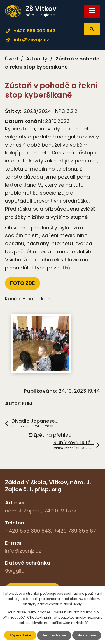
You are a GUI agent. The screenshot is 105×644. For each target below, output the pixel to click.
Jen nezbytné (54, 635)
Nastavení (87, 635)
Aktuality (37, 59)
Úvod (11, 59)
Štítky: (13, 111)
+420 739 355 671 (75, 531)
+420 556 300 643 (35, 31)
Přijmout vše (20, 635)
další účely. (73, 604)
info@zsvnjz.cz (31, 40)
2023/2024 (38, 111)
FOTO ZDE (23, 283)
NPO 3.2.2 (66, 111)
